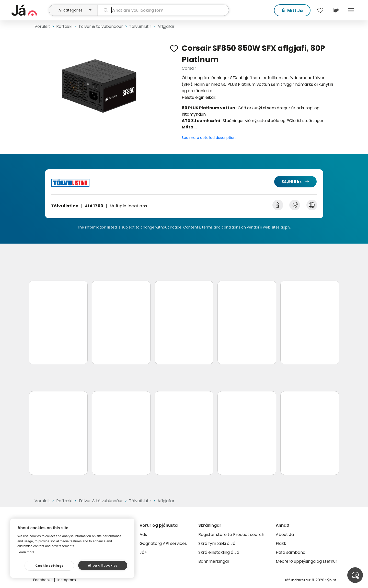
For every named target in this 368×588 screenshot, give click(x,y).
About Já (285, 535)
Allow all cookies (103, 565)
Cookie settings (49, 566)
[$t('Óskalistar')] (320, 10)
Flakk (281, 543)
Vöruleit (42, 26)
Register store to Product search (231, 535)
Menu (351, 10)
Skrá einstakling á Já (219, 552)
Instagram (67, 580)
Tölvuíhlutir (140, 26)
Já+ (143, 552)
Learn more (26, 552)
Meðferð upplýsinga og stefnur (307, 561)
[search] (163, 10)
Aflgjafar (166, 26)
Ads (143, 535)
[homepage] (30, 10)
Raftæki (64, 26)
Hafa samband (291, 552)
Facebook (42, 580)
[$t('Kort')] (336, 10)
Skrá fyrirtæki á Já (217, 543)
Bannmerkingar (214, 561)
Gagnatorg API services (163, 543)
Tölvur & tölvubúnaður (101, 26)
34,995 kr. (292, 182)
